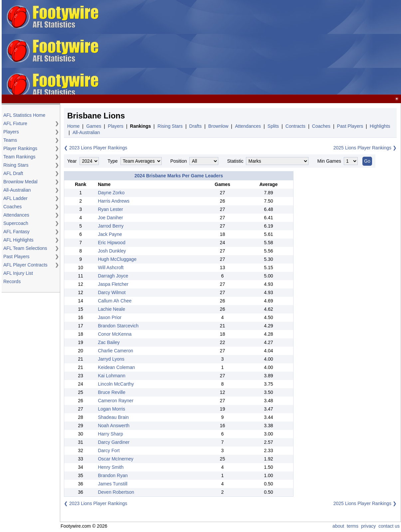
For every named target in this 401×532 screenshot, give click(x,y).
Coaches (12, 207)
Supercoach (16, 223)
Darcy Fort (109, 450)
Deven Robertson (116, 492)
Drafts (196, 126)
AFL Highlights (18, 240)
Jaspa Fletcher (113, 284)
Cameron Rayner (116, 401)
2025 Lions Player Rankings (362, 148)
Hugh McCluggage (117, 259)
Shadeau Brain (113, 417)
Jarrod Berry (111, 226)
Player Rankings (20, 148)
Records (12, 281)
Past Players (16, 257)
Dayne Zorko (111, 193)
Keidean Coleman (116, 367)
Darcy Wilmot (112, 292)
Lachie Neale (111, 309)
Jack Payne (110, 234)
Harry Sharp (110, 434)
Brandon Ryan (113, 475)
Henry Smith (111, 467)
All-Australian (17, 190)
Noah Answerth (114, 426)
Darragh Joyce (113, 276)
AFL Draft (13, 173)
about (338, 526)
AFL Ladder (15, 198)
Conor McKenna (115, 334)
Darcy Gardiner (114, 442)
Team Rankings (19, 157)
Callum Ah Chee (115, 301)
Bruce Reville (111, 392)
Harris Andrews (114, 201)
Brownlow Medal (20, 182)
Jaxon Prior (110, 317)
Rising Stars (16, 165)
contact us (389, 526)
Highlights (380, 126)
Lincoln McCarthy (116, 384)
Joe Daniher (110, 218)
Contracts (296, 126)
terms (353, 526)
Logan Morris (111, 409)
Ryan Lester (110, 209)
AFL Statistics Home (24, 115)
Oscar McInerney (116, 459)
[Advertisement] (284, 48)
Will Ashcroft (111, 267)
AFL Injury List (18, 273)
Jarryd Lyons (111, 359)
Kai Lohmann (112, 376)
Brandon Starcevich (118, 326)
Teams (10, 140)
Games (94, 126)
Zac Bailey (109, 342)
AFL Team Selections (25, 248)
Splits (273, 126)
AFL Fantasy (16, 232)
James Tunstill (113, 484)
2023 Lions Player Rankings (98, 148)
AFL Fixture (15, 123)
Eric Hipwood (111, 243)
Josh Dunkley (112, 251)
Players (11, 132)
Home (73, 126)
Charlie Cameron (115, 351)
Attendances (16, 215)
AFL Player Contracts (25, 265)
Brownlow (218, 126)
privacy (368, 526)
